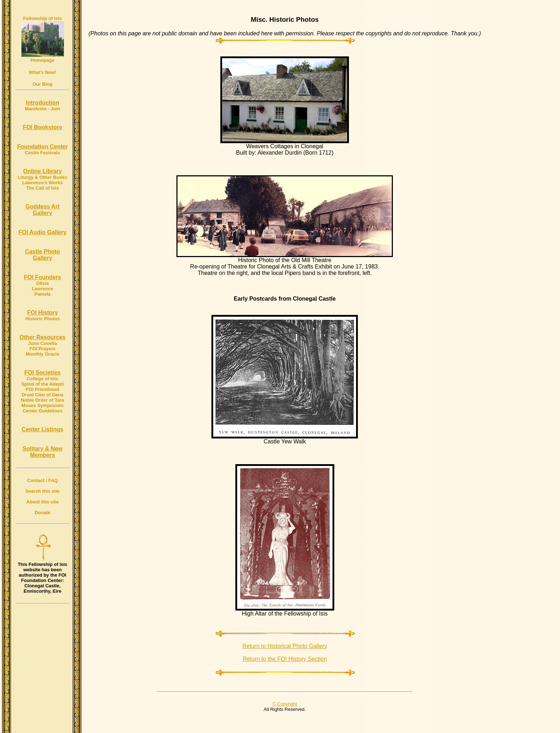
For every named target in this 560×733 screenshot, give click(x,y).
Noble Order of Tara (42, 400)
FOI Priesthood (42, 389)
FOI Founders (42, 277)
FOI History (42, 313)
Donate (42, 513)
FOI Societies (42, 373)
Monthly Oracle (42, 354)
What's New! (43, 72)
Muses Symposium (42, 405)
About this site (42, 502)
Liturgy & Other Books (43, 177)
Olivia (42, 283)
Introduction (42, 103)
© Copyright (285, 704)
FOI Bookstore (42, 127)
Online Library (42, 171)
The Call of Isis (42, 188)
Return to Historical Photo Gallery (285, 646)
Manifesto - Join (43, 109)
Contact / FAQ (42, 480)
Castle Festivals (42, 153)
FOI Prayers (43, 349)
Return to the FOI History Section (285, 659)
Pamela (42, 294)
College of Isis (42, 379)
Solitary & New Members (42, 452)
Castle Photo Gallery (42, 255)
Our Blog (42, 84)
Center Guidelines (42, 411)
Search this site (42, 491)
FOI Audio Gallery (43, 232)
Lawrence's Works (42, 183)
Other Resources (43, 337)
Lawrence (42, 289)
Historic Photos (42, 319)
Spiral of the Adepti (43, 384)
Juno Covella (43, 343)
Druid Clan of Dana (42, 395)
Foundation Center (42, 147)
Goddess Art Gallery (42, 210)
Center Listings (42, 429)
